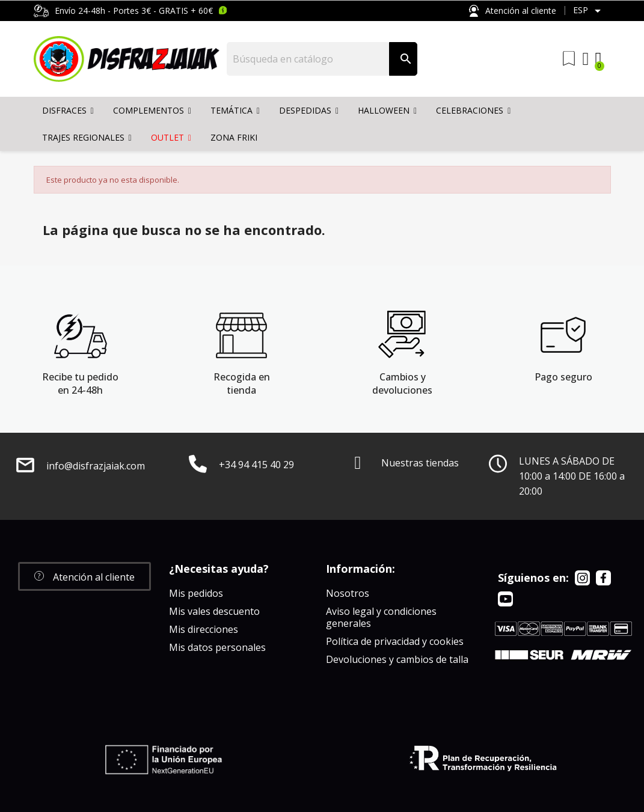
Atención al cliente (512, 11)
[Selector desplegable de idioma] (589, 11)
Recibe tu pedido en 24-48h (80, 383)
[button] (84, 576)
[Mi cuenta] (586, 59)
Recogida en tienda (242, 383)
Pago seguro (563, 377)
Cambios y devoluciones (402, 383)
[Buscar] (308, 59)
